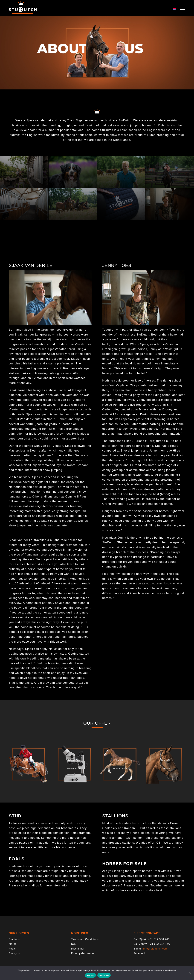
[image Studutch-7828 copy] (24, 172)
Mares (13, 944)
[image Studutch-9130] (24, 204)
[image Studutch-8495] (170, 172)
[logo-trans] (23, 9)
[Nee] (190, 973)
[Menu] (182, 9)
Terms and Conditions (85, 939)
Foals (12, 949)
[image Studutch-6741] (73, 172)
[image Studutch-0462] (121, 172)
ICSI (74, 944)
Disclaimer (78, 949)
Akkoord (90, 975)
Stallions (14, 939)
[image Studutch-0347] (73, 204)
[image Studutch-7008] (170, 204)
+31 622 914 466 (159, 944)
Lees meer (104, 975)
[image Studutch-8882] (121, 204)
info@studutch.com (155, 949)
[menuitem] (182, 9)
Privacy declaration (83, 953)
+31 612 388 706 (159, 939)
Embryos (14, 953)
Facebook (140, 953)
